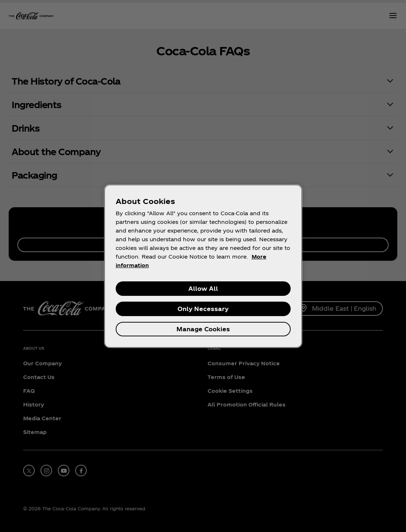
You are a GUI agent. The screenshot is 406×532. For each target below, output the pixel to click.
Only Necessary (203, 309)
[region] (203, 266)
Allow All (203, 288)
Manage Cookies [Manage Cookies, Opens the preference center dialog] (203, 329)
